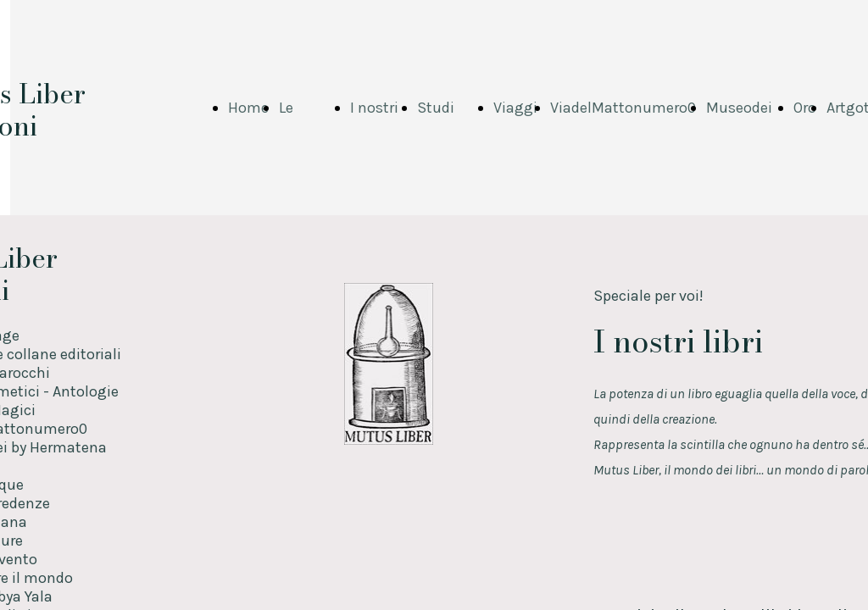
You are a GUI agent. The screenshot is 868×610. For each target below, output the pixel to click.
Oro (805, 108)
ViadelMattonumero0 (623, 108)
